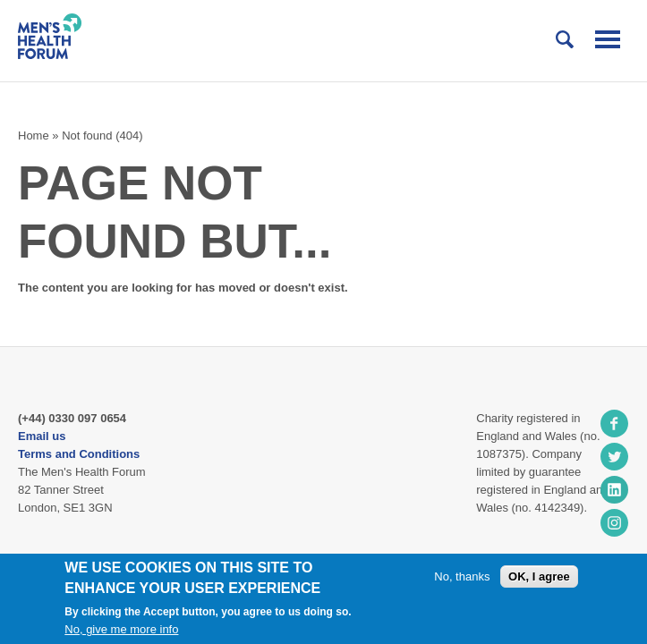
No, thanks (462, 576)
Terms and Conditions (79, 454)
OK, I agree (539, 576)
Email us (42, 436)
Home (34, 136)
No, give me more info (121, 629)
